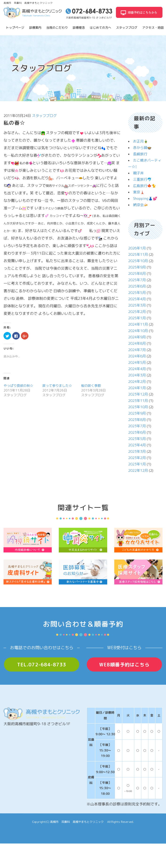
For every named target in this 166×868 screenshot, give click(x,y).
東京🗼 (139, 192)
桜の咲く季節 (91, 386)
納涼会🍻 (141, 205)
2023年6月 (137, 432)
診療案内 (35, 28)
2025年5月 (137, 293)
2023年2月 (137, 458)
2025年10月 (138, 261)
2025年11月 (138, 254)
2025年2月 (137, 312)
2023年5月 (137, 439)
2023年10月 (138, 407)
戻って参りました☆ (57, 386)
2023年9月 (137, 413)
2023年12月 (138, 394)
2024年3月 (137, 375)
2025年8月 (137, 274)
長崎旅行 (140, 154)
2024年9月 (137, 337)
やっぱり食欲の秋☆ (18, 386)
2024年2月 (137, 382)
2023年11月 (138, 401)
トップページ (15, 28)
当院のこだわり (57, 28)
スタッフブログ (127, 28)
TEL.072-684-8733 (42, 664)
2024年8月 (137, 343)
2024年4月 (137, 369)
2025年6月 (137, 286)
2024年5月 (137, 362)
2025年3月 (137, 305)
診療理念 (79, 28)
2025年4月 (137, 299)
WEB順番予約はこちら (124, 664)
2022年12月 (138, 470)
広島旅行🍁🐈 (145, 186)
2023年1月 (137, 464)
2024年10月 (138, 331)
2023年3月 (137, 451)
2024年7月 (137, 350)
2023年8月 (137, 420)
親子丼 (138, 173)
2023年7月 (137, 426)
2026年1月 (137, 248)
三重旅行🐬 (142, 179)
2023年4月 (137, 445)
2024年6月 (137, 356)
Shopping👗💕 (145, 198)
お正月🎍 (141, 141)
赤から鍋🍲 (142, 148)
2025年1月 (137, 318)
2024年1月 (137, 388)
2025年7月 (137, 280)
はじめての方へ (101, 28)
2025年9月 (137, 267)
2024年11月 (138, 324)
